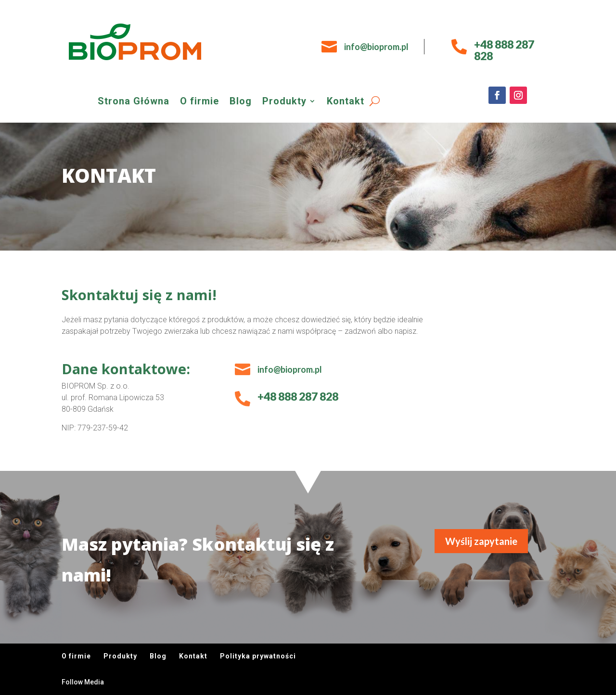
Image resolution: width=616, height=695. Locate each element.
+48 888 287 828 (504, 50)
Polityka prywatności (258, 656)
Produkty (284, 102)
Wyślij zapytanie (481, 541)
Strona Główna (134, 102)
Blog (241, 102)
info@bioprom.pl (376, 47)
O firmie (199, 102)
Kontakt (346, 102)
